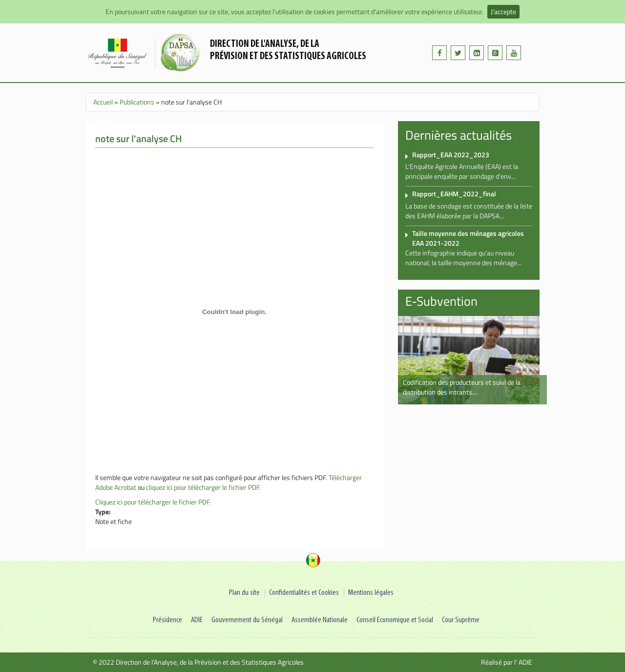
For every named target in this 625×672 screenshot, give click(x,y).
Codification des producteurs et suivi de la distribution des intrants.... (462, 387)
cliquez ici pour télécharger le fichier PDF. (203, 487)
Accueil (103, 102)
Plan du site (244, 593)
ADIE (197, 620)
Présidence (167, 620)
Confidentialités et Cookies (304, 593)
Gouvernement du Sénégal (247, 620)
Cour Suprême (461, 620)
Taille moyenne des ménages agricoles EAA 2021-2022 (468, 238)
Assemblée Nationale (320, 620)
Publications (137, 102)
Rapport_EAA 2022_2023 (451, 155)
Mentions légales (371, 593)
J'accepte (503, 11)
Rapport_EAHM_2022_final (454, 194)
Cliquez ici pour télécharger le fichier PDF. (153, 502)
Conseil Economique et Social (395, 620)
